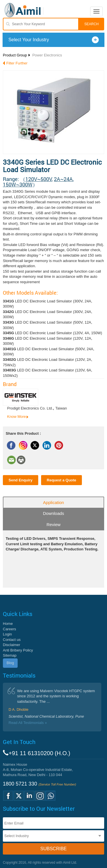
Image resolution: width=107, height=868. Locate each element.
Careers (9, 629)
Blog (10, 663)
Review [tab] (53, 524)
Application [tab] (53, 502)
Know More (17, 417)
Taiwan (61, 408)
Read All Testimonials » (28, 723)
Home (8, 624)
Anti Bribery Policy (18, 650)
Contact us (12, 640)
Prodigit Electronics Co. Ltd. (30, 408)
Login (7, 634)
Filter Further (17, 63)
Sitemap (10, 655)
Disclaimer (12, 645)
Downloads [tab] (53, 513)
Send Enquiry (21, 480)
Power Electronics (47, 55)
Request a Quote (61, 480)
